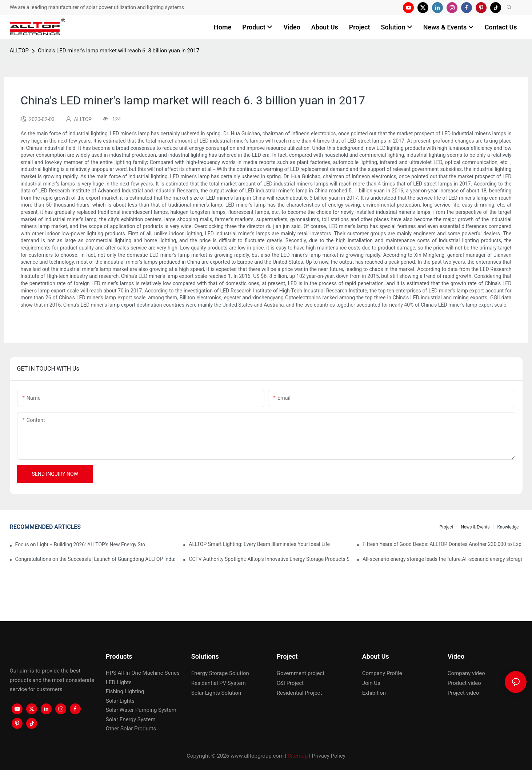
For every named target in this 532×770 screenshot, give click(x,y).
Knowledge (508, 527)
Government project (301, 673)
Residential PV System (219, 683)
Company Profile (382, 673)
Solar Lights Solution (216, 693)
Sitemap (298, 756)
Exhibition (374, 693)
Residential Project (299, 693)
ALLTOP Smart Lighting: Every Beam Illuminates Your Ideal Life (259, 544)
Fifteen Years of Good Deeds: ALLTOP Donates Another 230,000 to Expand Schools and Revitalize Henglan (442, 544)
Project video (463, 693)
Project (447, 527)
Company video (466, 673)
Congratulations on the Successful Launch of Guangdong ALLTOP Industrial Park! (95, 559)
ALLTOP (19, 51)
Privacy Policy (329, 756)
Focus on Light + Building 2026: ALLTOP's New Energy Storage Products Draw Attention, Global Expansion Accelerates (80, 544)
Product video (464, 683)
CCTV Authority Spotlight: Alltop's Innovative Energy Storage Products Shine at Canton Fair (269, 559)
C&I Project (290, 683)
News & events (475, 527)
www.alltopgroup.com (257, 756)
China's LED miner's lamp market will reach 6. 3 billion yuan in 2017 (119, 51)
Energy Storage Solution (220, 673)
